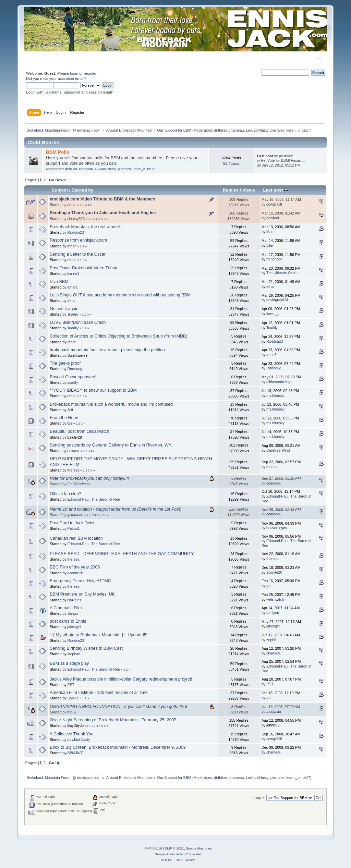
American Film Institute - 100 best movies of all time (99, 693)
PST (71, 685)
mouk (72, 712)
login (74, 73)
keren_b (293, 130)
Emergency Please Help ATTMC (80, 581)
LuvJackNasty (257, 130)
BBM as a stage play (69, 663)
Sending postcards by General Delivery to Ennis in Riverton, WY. (111, 445)
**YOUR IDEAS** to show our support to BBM (93, 390)
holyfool (273, 218)
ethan (72, 205)
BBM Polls (58, 152)
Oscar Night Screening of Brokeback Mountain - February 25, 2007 (113, 720)
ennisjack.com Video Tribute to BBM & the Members (102, 199)
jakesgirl (74, 627)
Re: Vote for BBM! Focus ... (283, 160)
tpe (70, 423)
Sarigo (72, 613)
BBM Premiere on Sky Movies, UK (82, 594)
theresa (73, 470)
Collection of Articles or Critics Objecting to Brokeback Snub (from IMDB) (118, 336)
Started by (83, 190)
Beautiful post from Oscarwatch (79, 431)
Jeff (70, 410)
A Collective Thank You (71, 734)
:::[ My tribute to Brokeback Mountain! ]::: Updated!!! (99, 635)
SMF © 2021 (174, 848)
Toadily (73, 314)
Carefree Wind (278, 450)
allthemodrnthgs (279, 382)
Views (249, 190)
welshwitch (275, 599)
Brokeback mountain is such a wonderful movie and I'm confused (111, 404)
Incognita (274, 711)
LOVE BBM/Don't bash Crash (78, 322)
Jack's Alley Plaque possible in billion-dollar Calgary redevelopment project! (121, 679)
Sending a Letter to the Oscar (78, 254)
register (90, 73)
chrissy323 (76, 219)
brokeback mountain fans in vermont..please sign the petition (107, 350)
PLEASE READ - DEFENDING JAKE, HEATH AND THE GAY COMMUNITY (122, 554)
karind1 (73, 273)
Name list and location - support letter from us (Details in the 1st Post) (116, 509)
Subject (60, 190)
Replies (231, 190)
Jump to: (259, 798)
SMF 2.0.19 (153, 848)
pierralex (277, 130)
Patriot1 (74, 528)
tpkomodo (75, 515)
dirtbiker (220, 130)
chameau (237, 130)
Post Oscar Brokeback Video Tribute (84, 268)
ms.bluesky (275, 395)
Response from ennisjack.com (78, 240)
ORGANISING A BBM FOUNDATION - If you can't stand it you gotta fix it (118, 707)
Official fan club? (65, 494)
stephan (74, 654)
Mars (270, 232)
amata (72, 287)
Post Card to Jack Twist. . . (75, 523)
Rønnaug (75, 369)
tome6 (271, 355)
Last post (276, 190)
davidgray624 (277, 300)
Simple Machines (199, 848)
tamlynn (273, 613)
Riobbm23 (75, 232)
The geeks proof (65, 363)
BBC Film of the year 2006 (75, 567)
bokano (73, 451)
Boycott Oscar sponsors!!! (74, 377)
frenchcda (274, 259)
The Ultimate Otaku (282, 273)
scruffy (72, 382)
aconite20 (75, 573)
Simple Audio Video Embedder (178, 854)
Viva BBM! (60, 282)
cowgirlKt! (274, 204)
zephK (271, 640)
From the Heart (64, 418)
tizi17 (306, 130)
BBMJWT (75, 753)
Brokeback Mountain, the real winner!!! (86, 227)
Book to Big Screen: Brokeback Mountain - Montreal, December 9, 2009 (118, 747)
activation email (71, 78)
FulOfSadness (79, 484)
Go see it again (64, 309)
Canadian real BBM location (76, 538)
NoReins (74, 600)
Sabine (73, 698)
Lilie (270, 245)
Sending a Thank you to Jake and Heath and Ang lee (103, 213)
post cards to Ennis (68, 621)
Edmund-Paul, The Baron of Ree (94, 499)
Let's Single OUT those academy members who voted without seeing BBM (120, 295)
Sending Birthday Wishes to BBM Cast (86, 648)
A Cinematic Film (66, 608)
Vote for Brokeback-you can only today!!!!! (89, 478)
